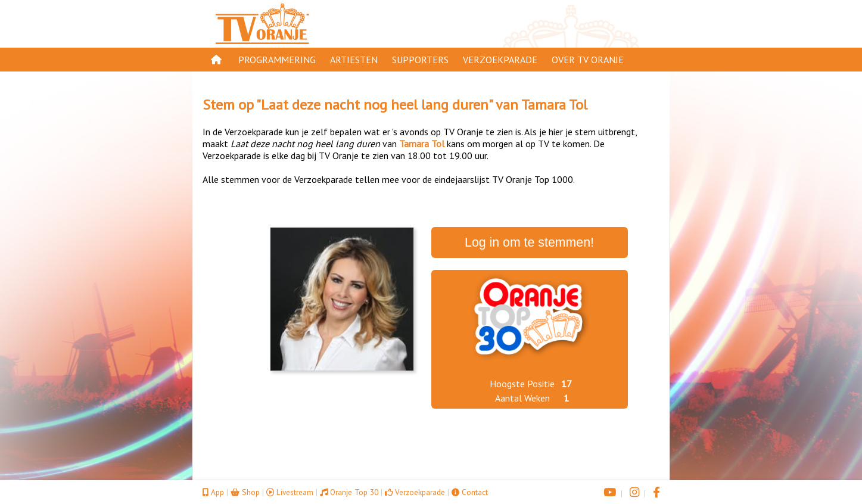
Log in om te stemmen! (529, 242)
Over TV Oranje (588, 60)
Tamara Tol (554, 105)
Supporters (420, 60)
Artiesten (354, 60)
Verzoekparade (500, 60)
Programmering (277, 60)
